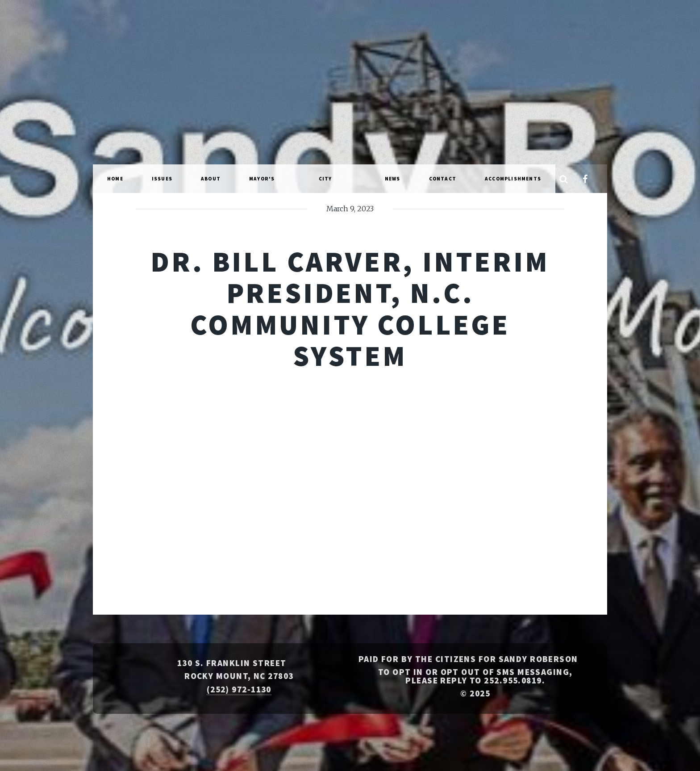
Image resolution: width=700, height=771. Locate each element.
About (211, 179)
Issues (162, 179)
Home (115, 179)
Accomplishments (513, 179)
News (393, 179)
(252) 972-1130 (239, 689)
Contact (443, 179)
